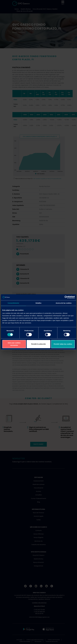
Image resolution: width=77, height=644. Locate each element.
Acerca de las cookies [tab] (64, 303)
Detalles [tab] (38, 303)
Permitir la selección (39, 344)
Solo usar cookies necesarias (14, 344)
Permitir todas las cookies (63, 344)
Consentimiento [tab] (13, 303)
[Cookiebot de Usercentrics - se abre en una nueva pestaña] (66, 297)
